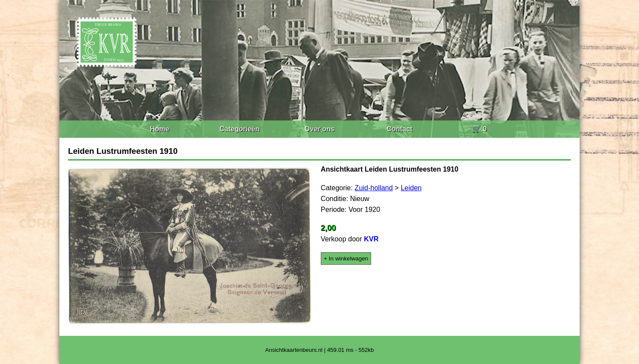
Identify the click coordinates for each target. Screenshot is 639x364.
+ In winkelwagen (346, 258)
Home (160, 129)
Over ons (319, 129)
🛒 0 (479, 129)
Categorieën (239, 129)
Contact (400, 129)
